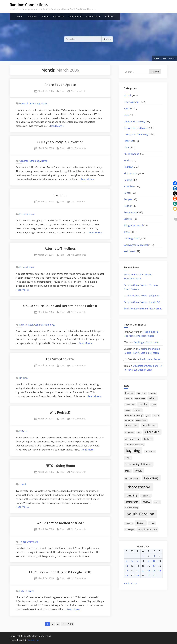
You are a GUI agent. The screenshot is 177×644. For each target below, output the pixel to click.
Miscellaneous (131, 154)
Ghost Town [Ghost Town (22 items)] (141, 420)
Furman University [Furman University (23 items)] (134, 415)
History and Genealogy (136, 134)
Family (127, 108)
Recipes (128, 199)
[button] (175, 183)
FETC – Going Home (60, 466)
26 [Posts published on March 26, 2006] (127, 575)
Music (127, 160)
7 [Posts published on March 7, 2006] (138, 561)
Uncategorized (132, 238)
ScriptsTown (34, 640)
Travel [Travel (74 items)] (141, 523)
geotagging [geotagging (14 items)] (129, 420)
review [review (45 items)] (146, 502)
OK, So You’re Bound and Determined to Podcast (60, 306)
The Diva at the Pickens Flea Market (143, 309)
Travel (23, 484)
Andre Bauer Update (60, 85)
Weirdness (130, 251)
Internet (128, 141)
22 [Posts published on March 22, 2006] (143, 571)
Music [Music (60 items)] (139, 470)
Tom (62, 91)
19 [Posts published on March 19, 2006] (127, 571)
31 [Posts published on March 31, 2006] (154, 575)
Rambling (129, 186)
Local (127, 147)
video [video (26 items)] (152, 523)
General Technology (30, 103)
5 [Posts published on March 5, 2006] (127, 561)
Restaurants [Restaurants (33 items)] (132, 502)
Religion (24, 378)
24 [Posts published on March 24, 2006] (154, 571)
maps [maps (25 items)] (128, 471)
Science (128, 219)
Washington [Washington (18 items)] (130, 530)
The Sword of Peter (60, 359)
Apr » (134, 583)
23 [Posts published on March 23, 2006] (149, 571)
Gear (31, 325)
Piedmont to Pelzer (150, 359)
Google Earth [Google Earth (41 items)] (149, 425)
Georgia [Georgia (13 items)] (156, 416)
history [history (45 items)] (148, 439)
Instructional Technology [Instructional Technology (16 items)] (134, 445)
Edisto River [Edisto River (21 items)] (140, 399)
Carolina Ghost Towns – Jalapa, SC (142, 296)
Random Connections (29, 5)
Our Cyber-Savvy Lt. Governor (60, 142)
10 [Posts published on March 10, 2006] (154, 561)
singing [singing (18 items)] (157, 502)
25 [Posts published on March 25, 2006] (160, 571)
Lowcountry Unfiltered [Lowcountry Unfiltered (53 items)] (139, 464)
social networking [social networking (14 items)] (131, 508)
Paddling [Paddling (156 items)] (151, 478)
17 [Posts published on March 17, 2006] (154, 566)
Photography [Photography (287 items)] (138, 487)
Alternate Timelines (60, 249)
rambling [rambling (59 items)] (131, 496)
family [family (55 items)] (143, 404)
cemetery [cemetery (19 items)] (141, 393)
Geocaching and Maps (135, 128)
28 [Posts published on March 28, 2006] (138, 575)
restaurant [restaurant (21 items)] (146, 496)
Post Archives (93, 16)
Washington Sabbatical (136, 245)
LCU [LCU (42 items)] (128, 458)
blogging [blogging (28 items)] (129, 393)
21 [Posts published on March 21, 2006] (138, 571)
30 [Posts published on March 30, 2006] (149, 575)
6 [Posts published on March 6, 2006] (132, 561)
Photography (131, 173)
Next (71, 624)
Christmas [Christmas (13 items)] (152, 393)
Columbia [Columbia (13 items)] (128, 399)
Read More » (57, 126)
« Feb (127, 583)
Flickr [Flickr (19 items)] (154, 405)
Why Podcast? (60, 412)
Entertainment (27, 214)
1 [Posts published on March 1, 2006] (143, 556)
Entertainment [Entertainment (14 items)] (130, 405)
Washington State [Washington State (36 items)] (148, 529)
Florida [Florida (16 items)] (128, 410)
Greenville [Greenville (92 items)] (152, 432)
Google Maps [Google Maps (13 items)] (130, 432)
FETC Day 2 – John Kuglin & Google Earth (60, 572)
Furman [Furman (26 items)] (138, 410)
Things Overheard (29, 542)
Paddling (128, 167)
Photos (45, 16)
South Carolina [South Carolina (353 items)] (140, 514)
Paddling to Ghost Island (146, 342)
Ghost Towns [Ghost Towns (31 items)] (132, 425)
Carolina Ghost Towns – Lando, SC (142, 302)
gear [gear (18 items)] (148, 416)
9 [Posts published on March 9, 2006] (149, 561)
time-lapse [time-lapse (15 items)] (129, 523)
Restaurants (130, 212)
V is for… (60, 195)
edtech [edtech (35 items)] (153, 398)
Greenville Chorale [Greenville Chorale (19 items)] (133, 439)
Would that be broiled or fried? (60, 523)
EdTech (23, 325)
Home (20, 16)
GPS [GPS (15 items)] (139, 432)
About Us (32, 16)
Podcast (109, 16)
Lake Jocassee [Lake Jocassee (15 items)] (150, 451)
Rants (44, 103)
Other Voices (75, 16)
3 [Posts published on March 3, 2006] (154, 556)
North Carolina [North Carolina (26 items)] (132, 479)
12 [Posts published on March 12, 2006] (127, 566)
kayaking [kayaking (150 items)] (133, 451)
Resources (59, 16)
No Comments (78, 91)
